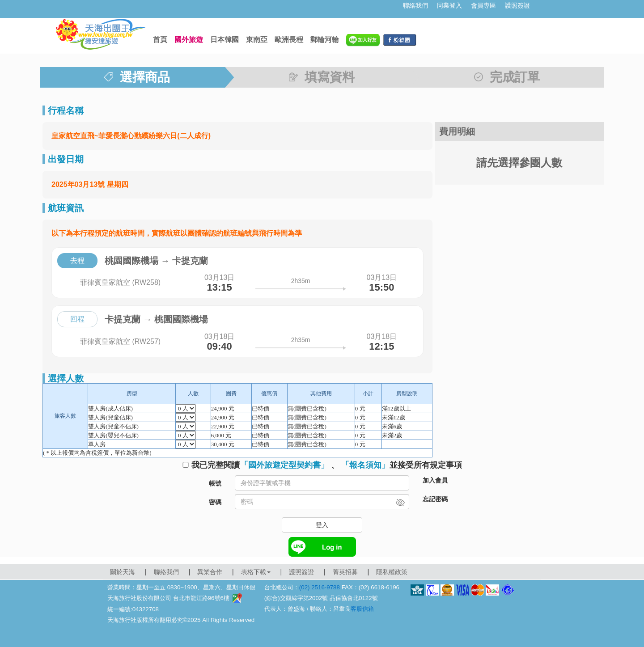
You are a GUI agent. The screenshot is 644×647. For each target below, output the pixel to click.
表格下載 (256, 572)
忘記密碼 (435, 499)
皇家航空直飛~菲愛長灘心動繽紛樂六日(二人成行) (131, 136)
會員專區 (483, 5)
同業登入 (449, 5)
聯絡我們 (415, 5)
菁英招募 (345, 572)
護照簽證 (517, 5)
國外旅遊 (189, 40)
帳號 (215, 483)
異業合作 (210, 572)
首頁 (160, 40)
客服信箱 (362, 609)
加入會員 (435, 480)
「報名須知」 (365, 465)
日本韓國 (225, 40)
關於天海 (123, 572)
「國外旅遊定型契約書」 (284, 465)
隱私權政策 (392, 572)
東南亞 (257, 40)
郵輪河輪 (325, 40)
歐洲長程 (289, 40)
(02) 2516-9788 (320, 587)
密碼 (215, 502)
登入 (322, 525)
